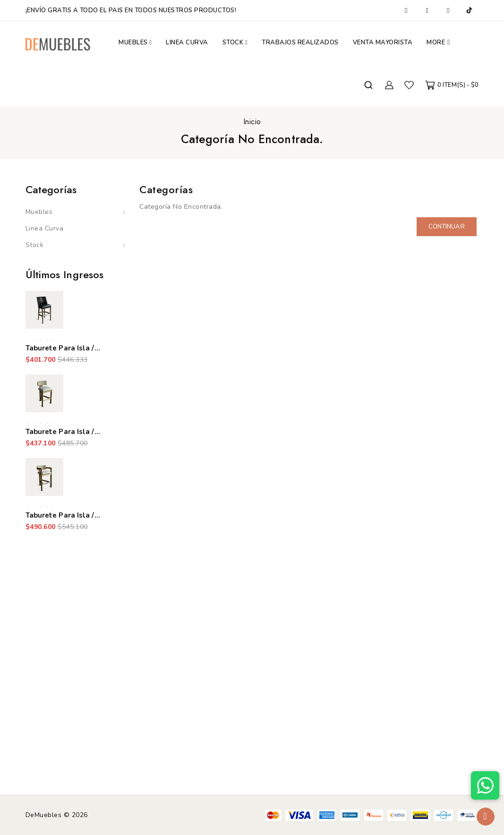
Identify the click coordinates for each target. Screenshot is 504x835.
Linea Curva (45, 228)
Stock (35, 245)
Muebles (39, 212)
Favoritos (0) (409, 85)
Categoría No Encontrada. (252, 139)
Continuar (447, 227)
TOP (486, 817)
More (436, 43)
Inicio (252, 122)
